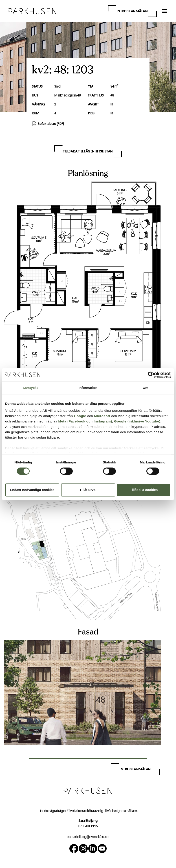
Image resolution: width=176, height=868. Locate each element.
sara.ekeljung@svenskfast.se (88, 837)
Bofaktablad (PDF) (48, 124)
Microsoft (102, 416)
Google (80, 416)
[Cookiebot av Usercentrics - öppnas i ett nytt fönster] (151, 375)
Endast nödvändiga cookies (32, 490)
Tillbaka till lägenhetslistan (88, 151)
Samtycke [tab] (31, 388)
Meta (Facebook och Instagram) (85, 421)
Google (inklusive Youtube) (137, 421)
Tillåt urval (88, 490)
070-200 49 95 (88, 826)
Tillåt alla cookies (144, 490)
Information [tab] (88, 388)
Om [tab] (145, 388)
